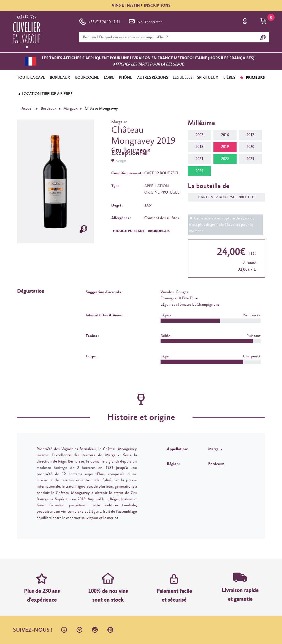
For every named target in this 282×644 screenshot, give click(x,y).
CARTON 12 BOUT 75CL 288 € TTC (224, 197)
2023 (250, 159)
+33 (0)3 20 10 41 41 (100, 21)
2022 (225, 159)
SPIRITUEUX (208, 78)
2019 (225, 147)
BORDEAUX (60, 78)
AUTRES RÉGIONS (153, 78)
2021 (199, 159)
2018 (199, 147)
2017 (250, 135)
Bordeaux (49, 108)
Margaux (70, 108)
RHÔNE (126, 78)
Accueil (28, 108)
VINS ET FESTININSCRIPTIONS (141, 6)
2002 (199, 135)
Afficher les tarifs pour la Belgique (149, 64)
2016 (225, 135)
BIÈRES (229, 78)
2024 (199, 171)
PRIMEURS (252, 78)
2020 (250, 147)
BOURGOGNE (87, 78)
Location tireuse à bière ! (45, 94)
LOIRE (109, 78)
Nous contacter (145, 21)
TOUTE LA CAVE (31, 78)
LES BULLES (183, 78)
